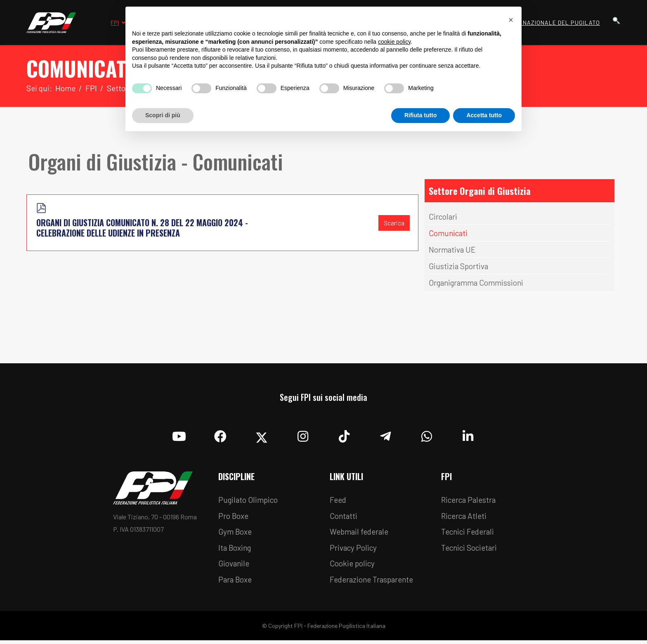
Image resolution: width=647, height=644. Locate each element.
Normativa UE (453, 250)
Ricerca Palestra (470, 501)
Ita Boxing (236, 550)
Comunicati (449, 234)
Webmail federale (361, 534)
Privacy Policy (355, 550)
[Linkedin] (468, 435)
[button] (511, 20)
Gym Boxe (236, 534)
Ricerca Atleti (465, 517)
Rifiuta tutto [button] (421, 115)
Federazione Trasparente (375, 583)
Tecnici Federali (470, 534)
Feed (339, 501)
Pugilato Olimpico (250, 501)
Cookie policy (354, 567)
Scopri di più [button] (163, 115)
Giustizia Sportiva (460, 267)
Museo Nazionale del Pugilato (550, 22)
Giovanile (235, 567)
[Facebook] (220, 435)
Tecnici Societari (471, 550)
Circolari (444, 217)
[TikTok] (344, 435)
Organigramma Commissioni (480, 283)
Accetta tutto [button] (484, 115)
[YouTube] (179, 435)
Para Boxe (236, 583)
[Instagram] (303, 435)
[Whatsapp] (427, 435)
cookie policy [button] (394, 42)
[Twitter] (262, 435)
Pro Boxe (235, 517)
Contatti (344, 517)
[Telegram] (385, 435)
